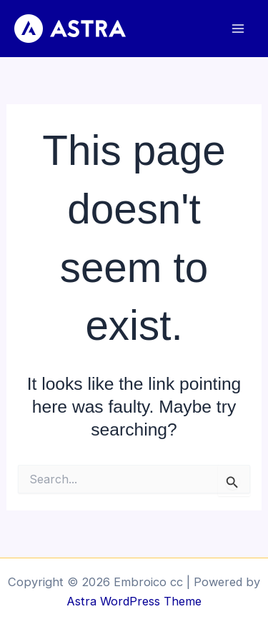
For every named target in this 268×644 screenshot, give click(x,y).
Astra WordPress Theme (134, 601)
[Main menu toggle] (238, 29)
